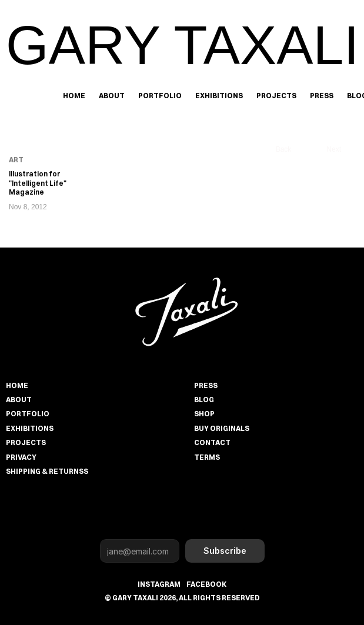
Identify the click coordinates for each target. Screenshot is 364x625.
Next (334, 149)
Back (284, 149)
